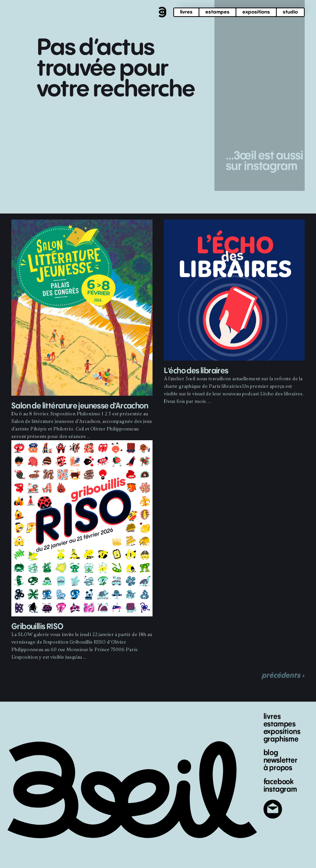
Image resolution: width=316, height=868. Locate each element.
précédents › (283, 675)
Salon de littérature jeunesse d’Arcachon (80, 406)
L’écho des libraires (196, 371)
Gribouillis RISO (37, 627)
